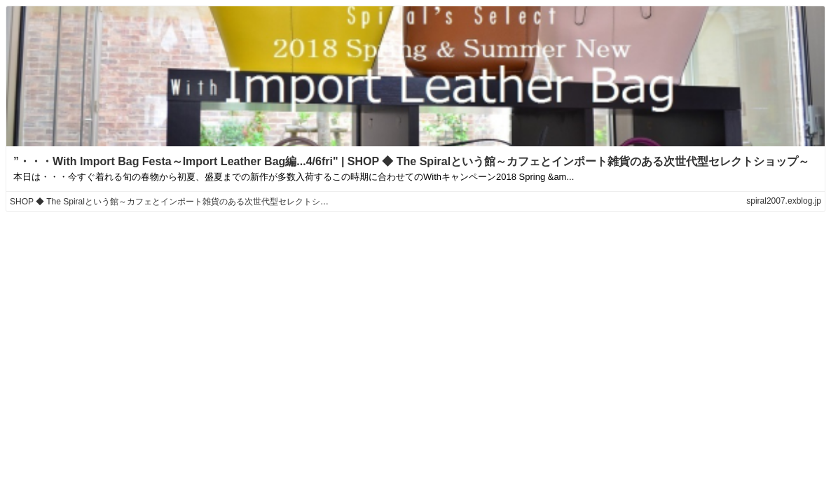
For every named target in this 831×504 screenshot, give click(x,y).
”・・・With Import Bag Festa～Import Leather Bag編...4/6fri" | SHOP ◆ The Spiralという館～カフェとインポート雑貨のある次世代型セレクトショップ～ (411, 161)
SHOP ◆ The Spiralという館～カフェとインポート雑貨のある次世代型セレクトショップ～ (182, 202)
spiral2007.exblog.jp (784, 201)
